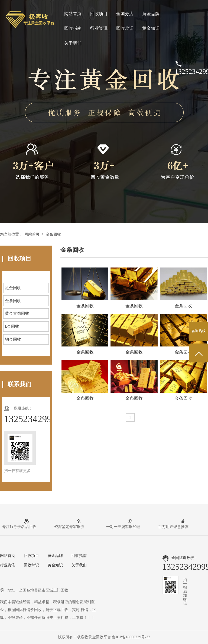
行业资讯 (99, 28)
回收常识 (125, 28)
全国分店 (125, 14)
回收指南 (73, 28)
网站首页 (73, 14)
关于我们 (73, 43)
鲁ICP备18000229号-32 (131, 637)
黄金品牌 (151, 14)
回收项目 (99, 14)
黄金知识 (151, 28)
